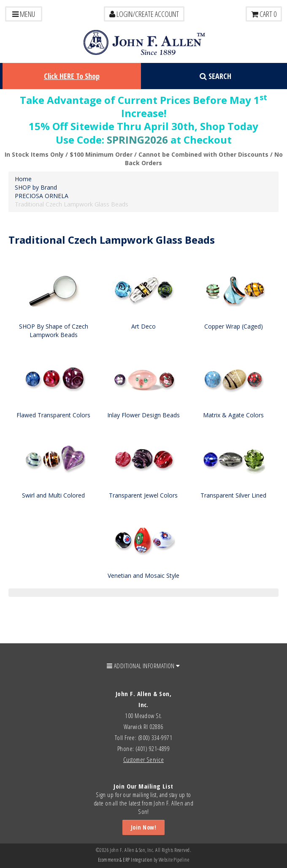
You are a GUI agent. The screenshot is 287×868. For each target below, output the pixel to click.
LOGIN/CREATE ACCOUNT (144, 14)
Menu (24, 14)
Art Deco (143, 326)
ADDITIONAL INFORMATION (143, 666)
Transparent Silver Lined (233, 495)
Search (215, 76)
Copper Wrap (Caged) (234, 326)
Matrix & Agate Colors (233, 415)
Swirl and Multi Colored (53, 495)
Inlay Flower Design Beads (143, 415)
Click (72, 76)
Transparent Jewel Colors (143, 495)
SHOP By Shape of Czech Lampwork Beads (54, 331)
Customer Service (143, 759)
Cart (264, 14)
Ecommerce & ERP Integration (125, 860)
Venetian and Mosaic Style (143, 575)
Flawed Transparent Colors (53, 415)
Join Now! (143, 827)
